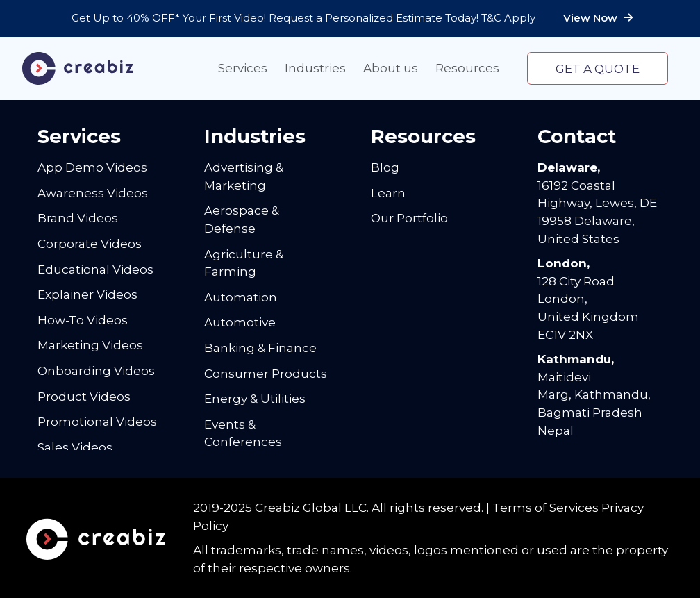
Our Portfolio (409, 218)
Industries (315, 68)
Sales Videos (75, 447)
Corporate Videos (90, 243)
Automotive (240, 322)
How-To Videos (83, 320)
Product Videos (84, 396)
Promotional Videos (97, 421)
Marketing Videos (90, 345)
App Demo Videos (92, 167)
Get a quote (598, 68)
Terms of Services (545, 507)
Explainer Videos (87, 294)
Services (243, 68)
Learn (388, 193)
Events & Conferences (243, 433)
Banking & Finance (260, 348)
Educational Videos (95, 269)
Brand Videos (78, 218)
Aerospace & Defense (242, 219)
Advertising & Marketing (244, 176)
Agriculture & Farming (244, 263)
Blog (385, 167)
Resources (467, 68)
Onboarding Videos (96, 371)
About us (391, 68)
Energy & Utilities (255, 398)
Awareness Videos (93, 193)
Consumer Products (266, 373)
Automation (241, 297)
